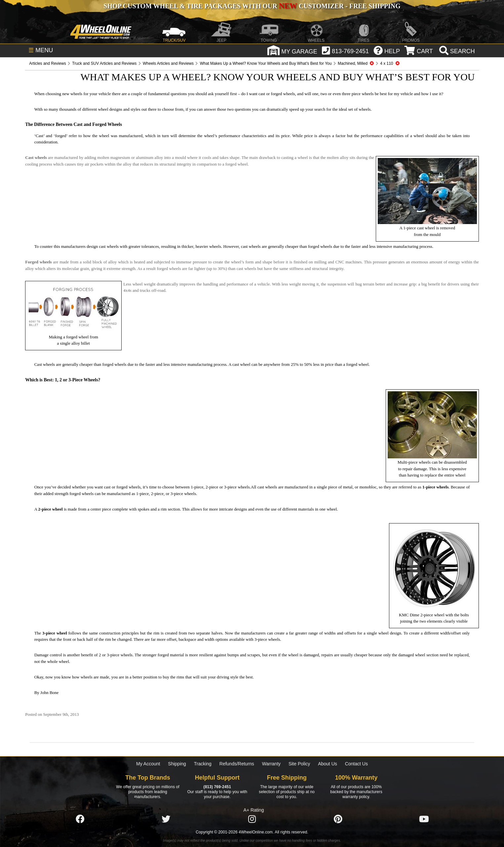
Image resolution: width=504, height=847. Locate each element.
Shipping (177, 764)
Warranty (271, 764)
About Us (328, 764)
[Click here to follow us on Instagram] (252, 819)
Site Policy (299, 764)
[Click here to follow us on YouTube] (424, 819)
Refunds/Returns (237, 764)
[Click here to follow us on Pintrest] (338, 819)
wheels (365, 109)
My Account (148, 764)
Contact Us (356, 764)
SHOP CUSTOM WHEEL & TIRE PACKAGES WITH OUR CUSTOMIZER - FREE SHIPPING (252, 6)
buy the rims (173, 677)
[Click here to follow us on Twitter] (166, 819)
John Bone (49, 693)
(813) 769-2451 (217, 787)
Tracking (203, 764)
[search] (456, 51)
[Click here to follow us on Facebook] (80, 819)
